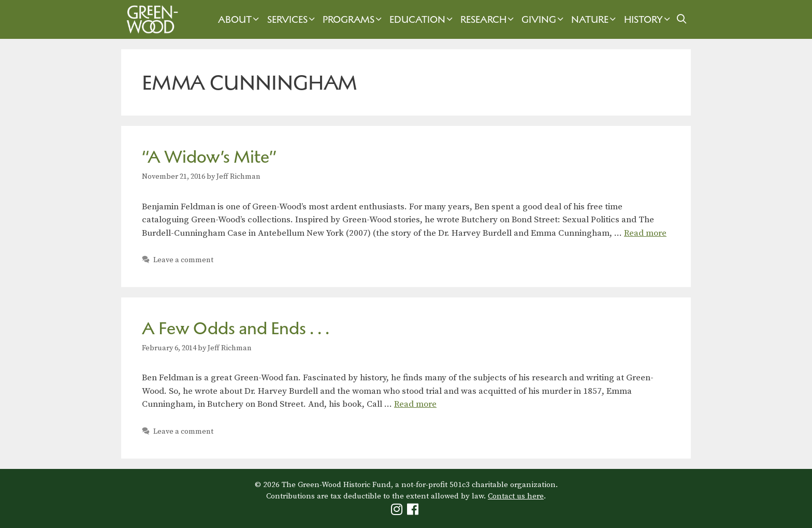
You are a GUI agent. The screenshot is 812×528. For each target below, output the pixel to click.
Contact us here (516, 496)
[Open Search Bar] (682, 19)
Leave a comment (183, 260)
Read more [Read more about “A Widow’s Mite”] (645, 233)
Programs (353, 19)
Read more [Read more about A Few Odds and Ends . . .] (415, 404)
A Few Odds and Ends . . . (236, 328)
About (240, 19)
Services (292, 19)
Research (488, 19)
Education (422, 19)
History (648, 19)
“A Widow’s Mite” (209, 157)
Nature (595, 19)
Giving (544, 19)
